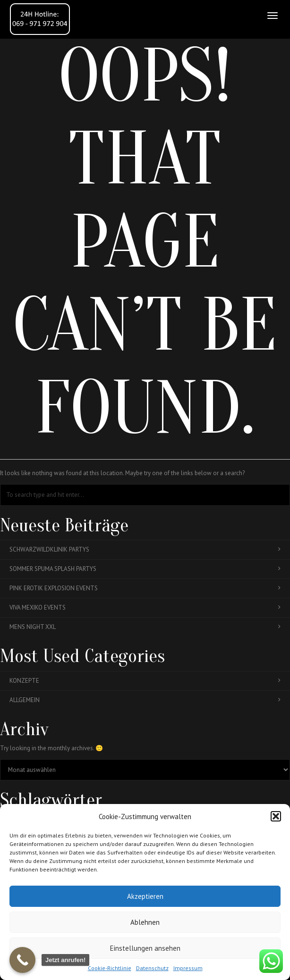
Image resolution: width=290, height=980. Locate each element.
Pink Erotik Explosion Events (145, 588)
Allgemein (145, 700)
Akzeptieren (145, 896)
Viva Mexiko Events (145, 607)
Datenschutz (152, 968)
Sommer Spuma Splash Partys (145, 569)
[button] (276, 816)
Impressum (188, 968)
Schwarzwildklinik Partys (145, 549)
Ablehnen (145, 922)
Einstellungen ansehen (145, 948)
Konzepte (145, 681)
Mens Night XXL (145, 627)
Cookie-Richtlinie (110, 968)
